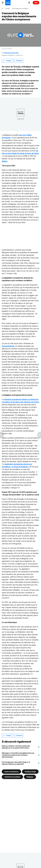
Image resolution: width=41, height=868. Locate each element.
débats (5, 161)
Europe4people (8, 346)
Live (36, 3)
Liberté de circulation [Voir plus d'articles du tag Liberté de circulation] (12, 777)
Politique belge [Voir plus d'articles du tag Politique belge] (30, 771)
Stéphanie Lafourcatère (11, 53)
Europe (8, 9)
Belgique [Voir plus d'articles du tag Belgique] (30, 777)
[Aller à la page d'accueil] (8, 3)
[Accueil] (2, 8)
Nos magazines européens (20, 9)
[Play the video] (20, 35)
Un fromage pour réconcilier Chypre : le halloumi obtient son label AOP (16, 763)
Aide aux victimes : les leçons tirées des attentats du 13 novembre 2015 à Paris (16, 747)
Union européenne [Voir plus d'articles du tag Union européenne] (11, 771)
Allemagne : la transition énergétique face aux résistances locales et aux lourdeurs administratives (18, 755)
